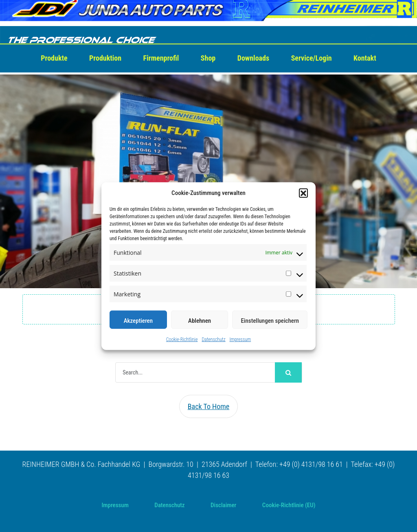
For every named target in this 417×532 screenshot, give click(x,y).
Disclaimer (223, 505)
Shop (208, 58)
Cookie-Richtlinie (182, 339)
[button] (303, 193)
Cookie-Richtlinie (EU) (289, 505)
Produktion (105, 58)
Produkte (54, 58)
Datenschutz (213, 339)
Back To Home (209, 406)
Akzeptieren (138, 321)
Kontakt (365, 58)
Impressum (240, 339)
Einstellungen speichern (270, 321)
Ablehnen (200, 321)
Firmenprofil (161, 58)
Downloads (253, 58)
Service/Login (312, 58)
